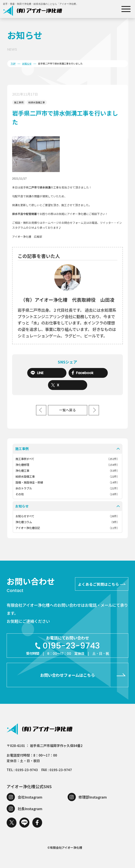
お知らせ (27, 63)
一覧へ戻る (67, 410)
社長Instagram (30, 809)
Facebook (83, 373)
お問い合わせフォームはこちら (67, 675)
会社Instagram (30, 797)
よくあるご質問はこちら (98, 584)
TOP (13, 63)
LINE (37, 373)
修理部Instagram (93, 797)
